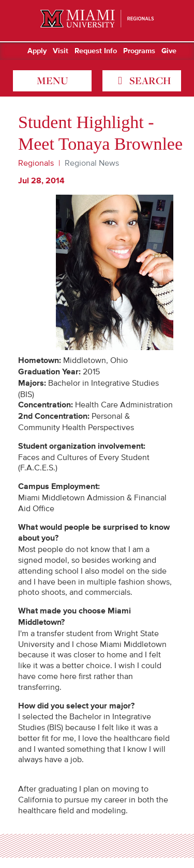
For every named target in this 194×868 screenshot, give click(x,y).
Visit (61, 51)
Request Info (96, 51)
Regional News (92, 163)
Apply (37, 51)
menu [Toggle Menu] (53, 81)
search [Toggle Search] (149, 81)
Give (169, 51)
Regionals (36, 163)
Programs (139, 51)
